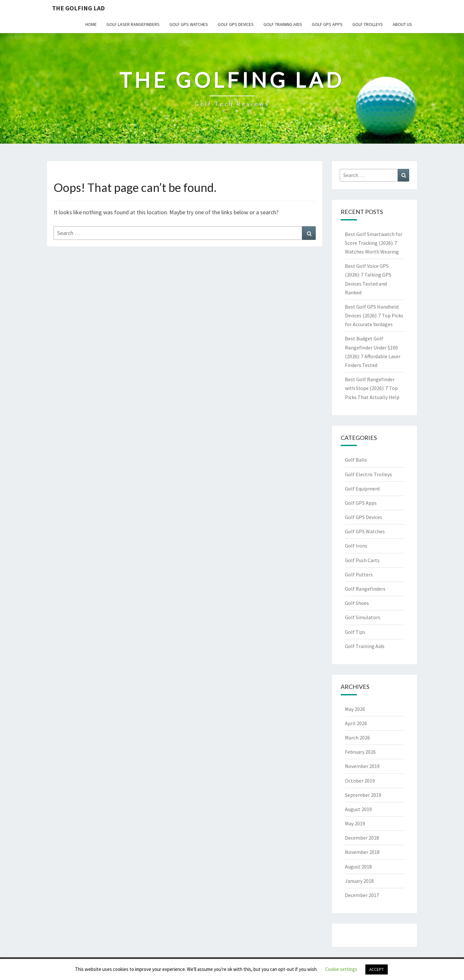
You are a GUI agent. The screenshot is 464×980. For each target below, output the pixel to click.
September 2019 (363, 795)
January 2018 (359, 881)
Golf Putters (359, 574)
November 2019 (362, 766)
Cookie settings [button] (341, 969)
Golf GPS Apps (327, 24)
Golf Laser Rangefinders (133, 24)
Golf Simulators (363, 617)
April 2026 (356, 723)
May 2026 (355, 709)
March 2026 (357, 738)
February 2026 (360, 752)
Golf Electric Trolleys (368, 474)
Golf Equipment (363, 489)
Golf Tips (355, 632)
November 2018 (362, 852)
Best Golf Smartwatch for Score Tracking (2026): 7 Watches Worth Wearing (374, 243)
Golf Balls (356, 460)
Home (91, 24)
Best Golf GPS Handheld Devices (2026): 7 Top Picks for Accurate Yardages (374, 315)
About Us (402, 24)
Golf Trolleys (368, 24)
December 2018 (362, 838)
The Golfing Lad (78, 8)
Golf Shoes (357, 603)
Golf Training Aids (283, 24)
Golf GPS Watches (189, 24)
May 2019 (355, 823)
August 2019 (358, 809)
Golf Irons (356, 546)
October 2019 (360, 781)
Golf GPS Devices (236, 24)
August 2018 (358, 867)
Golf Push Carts (362, 560)
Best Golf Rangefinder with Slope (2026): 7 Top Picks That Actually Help (372, 388)
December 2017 (362, 895)
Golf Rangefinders (365, 589)
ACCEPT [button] (377, 969)
